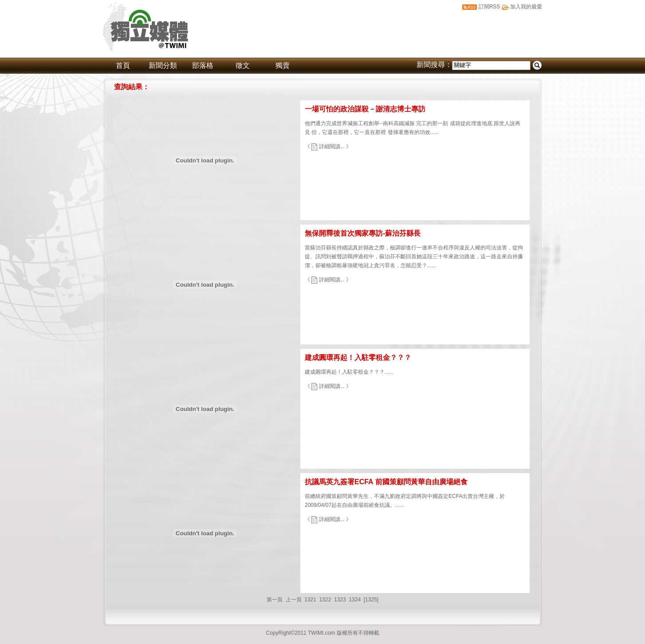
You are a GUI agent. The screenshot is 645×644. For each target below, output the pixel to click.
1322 (325, 600)
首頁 (123, 65)
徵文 (243, 65)
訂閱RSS (490, 7)
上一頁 (294, 600)
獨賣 (283, 65)
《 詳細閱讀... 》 (328, 146)
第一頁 (275, 600)
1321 (310, 600)
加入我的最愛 (526, 7)
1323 (340, 600)
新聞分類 (163, 65)
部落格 (203, 65)
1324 (355, 600)
